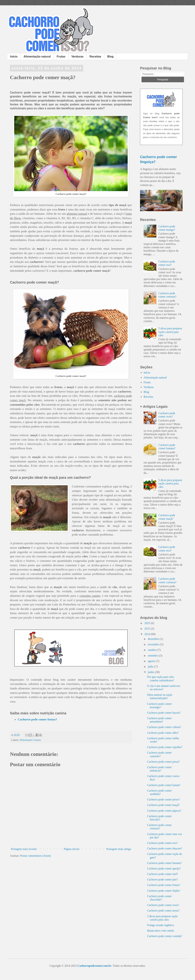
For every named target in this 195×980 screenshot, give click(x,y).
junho (151, 672)
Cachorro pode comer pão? (162, 879)
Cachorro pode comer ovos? (163, 905)
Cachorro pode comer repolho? (165, 747)
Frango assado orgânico (161, 925)
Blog (110, 57)
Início (14, 57)
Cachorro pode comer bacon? (164, 713)
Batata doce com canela (161, 931)
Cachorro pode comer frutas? (37, 719)
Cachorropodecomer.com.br (94, 966)
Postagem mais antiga (119, 849)
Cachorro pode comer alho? (163, 733)
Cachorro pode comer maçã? (163, 805)
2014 (148, 634)
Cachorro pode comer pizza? (163, 762)
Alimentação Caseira (30, 740)
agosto (152, 661)
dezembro (154, 639)
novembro (154, 644)
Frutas (61, 57)
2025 (148, 623)
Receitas (95, 57)
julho (151, 667)
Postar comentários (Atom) (35, 856)
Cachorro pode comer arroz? (163, 911)
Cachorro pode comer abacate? (165, 848)
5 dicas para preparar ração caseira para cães (170, 332)
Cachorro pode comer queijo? (164, 868)
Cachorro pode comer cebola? (164, 727)
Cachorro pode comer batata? (164, 785)
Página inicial (72, 849)
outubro (153, 650)
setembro (153, 656)
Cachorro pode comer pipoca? (164, 811)
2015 (148, 629)
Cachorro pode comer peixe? (163, 799)
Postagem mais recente (24, 849)
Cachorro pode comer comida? (165, 936)
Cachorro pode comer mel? (163, 874)
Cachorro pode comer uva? (162, 843)
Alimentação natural (37, 57)
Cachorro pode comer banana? (164, 863)
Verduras (77, 57)
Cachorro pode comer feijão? (164, 891)
